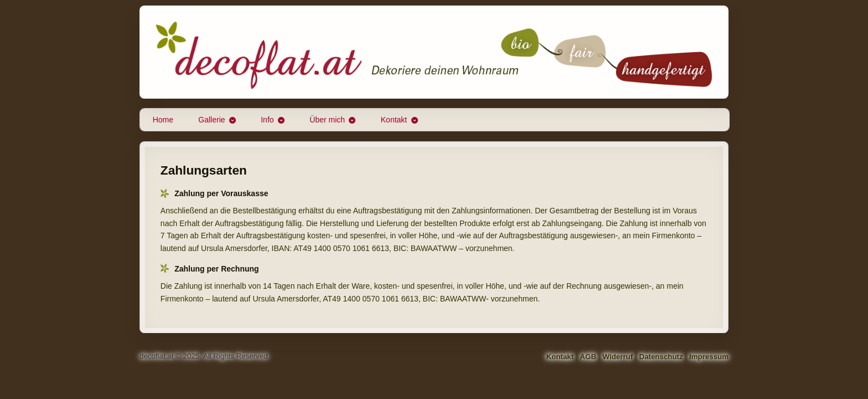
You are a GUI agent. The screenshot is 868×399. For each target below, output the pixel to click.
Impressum (709, 357)
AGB (588, 357)
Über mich (327, 120)
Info (267, 120)
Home (163, 120)
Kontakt (394, 120)
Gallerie (211, 120)
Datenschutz (661, 357)
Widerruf (618, 357)
